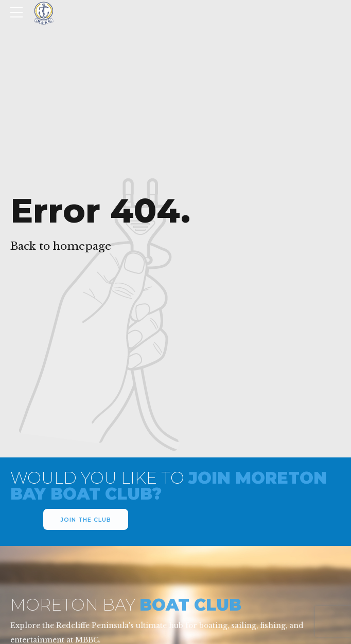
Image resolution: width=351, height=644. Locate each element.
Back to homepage (61, 246)
